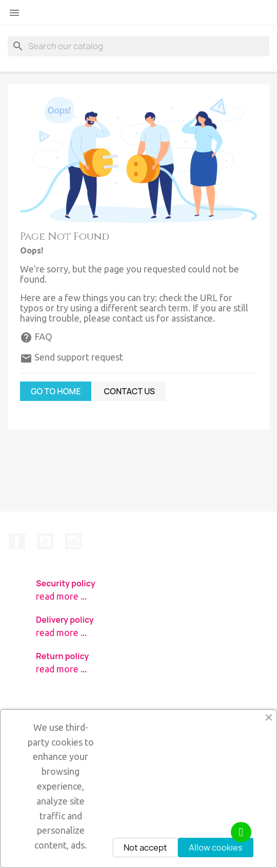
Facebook (17, 541)
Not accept (145, 848)
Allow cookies (216, 848)
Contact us (129, 391)
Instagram (73, 541)
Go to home (56, 391)
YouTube (45, 541)
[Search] (138, 46)
